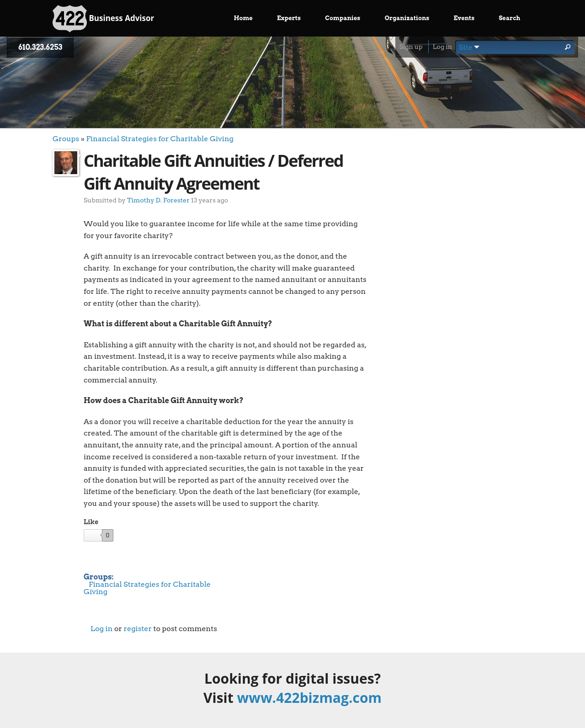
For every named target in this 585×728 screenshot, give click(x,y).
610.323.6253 (40, 47)
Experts (289, 18)
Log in (442, 47)
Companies (343, 18)
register (138, 629)
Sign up (411, 47)
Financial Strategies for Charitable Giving (160, 139)
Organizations (407, 18)
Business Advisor (103, 19)
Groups (66, 139)
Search (509, 18)
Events (464, 18)
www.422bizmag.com (309, 698)
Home (243, 18)
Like (91, 522)
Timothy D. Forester (158, 200)
